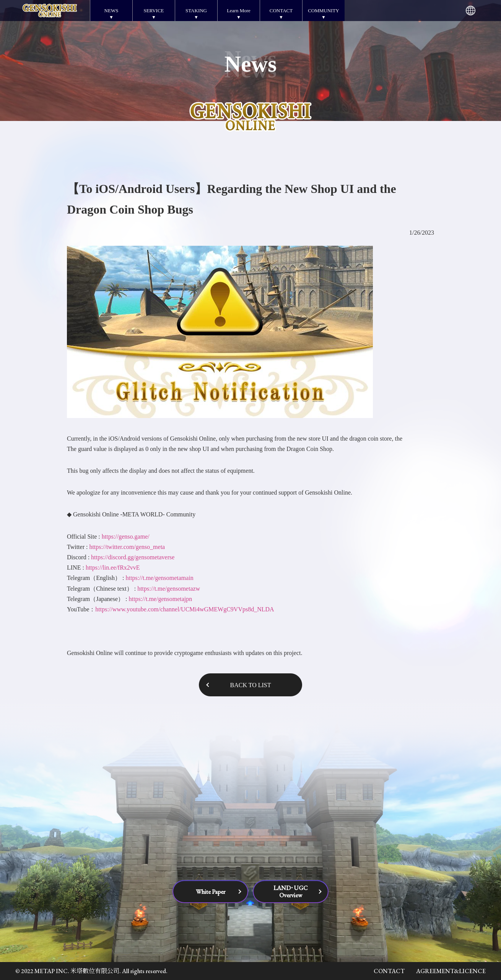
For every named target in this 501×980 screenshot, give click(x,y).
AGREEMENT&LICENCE (451, 971)
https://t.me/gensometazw (169, 589)
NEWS (111, 11)
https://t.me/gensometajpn (160, 599)
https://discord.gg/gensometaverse (133, 557)
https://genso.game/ (126, 537)
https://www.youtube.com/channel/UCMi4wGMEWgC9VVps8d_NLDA (185, 609)
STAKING (196, 11)
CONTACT (281, 11)
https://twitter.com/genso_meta (127, 547)
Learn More (239, 11)
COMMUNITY (324, 11)
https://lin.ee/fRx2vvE (113, 568)
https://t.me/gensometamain (160, 578)
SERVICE (154, 11)
